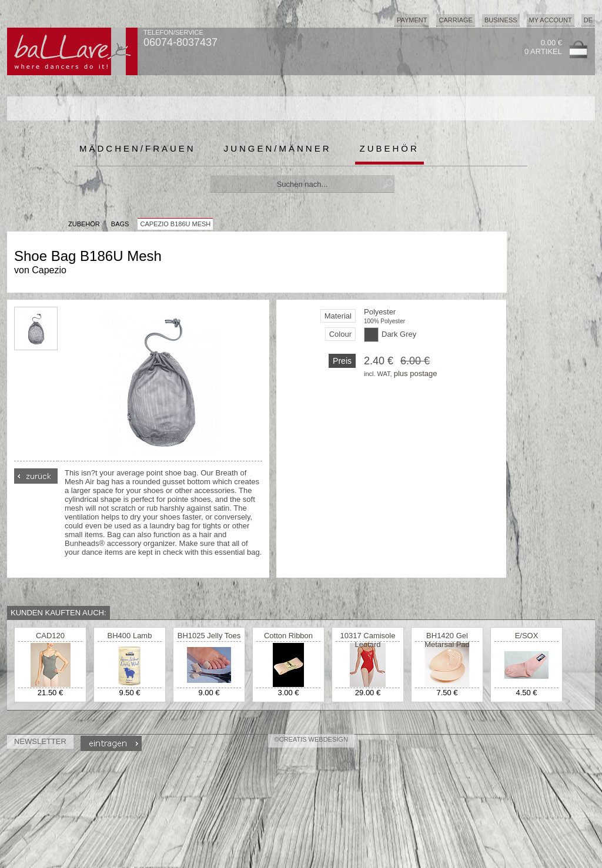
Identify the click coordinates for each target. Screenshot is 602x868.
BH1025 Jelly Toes (209, 636)
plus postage (416, 373)
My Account (551, 20)
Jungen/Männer (278, 148)
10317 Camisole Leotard (368, 640)
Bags (120, 224)
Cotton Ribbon (288, 636)
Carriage (455, 20)
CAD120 (50, 636)
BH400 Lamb (130, 636)
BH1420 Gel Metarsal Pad (447, 640)
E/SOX (527, 636)
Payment (412, 20)
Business (501, 20)
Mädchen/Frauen (138, 148)
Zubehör (389, 148)
